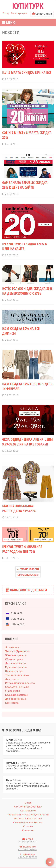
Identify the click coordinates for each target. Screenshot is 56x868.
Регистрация (19, 13)
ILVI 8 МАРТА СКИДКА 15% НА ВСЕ (27, 72)
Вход (6, 13)
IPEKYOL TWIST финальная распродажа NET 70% (22, 549)
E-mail (27, 840)
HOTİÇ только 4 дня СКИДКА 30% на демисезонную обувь (27, 291)
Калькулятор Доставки (26, 590)
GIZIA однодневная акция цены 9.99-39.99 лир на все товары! (27, 442)
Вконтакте (27, 848)
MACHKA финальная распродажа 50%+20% (19, 508)
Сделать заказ (42, 14)
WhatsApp (27, 856)
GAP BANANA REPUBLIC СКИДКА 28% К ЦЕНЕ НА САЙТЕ (25, 185)
